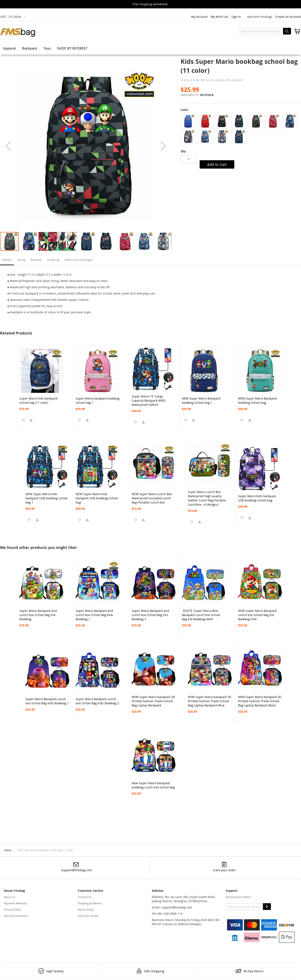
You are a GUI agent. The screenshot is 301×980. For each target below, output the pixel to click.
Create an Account (288, 17)
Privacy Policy (12, 910)
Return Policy (86, 910)
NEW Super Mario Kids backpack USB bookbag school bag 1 (47, 496)
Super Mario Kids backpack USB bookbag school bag (257, 498)
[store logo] (18, 32)
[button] (13, 17)
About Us (10, 897)
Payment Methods (15, 903)
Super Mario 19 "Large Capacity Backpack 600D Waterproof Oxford (149, 398)
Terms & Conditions (16, 916)
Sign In (236, 17)
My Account (199, 17)
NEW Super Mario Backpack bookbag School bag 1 (201, 400)
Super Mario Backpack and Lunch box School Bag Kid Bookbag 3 (150, 613)
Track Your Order (88, 916)
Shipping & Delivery (90, 903)
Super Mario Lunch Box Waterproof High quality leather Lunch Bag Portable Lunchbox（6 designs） (207, 494)
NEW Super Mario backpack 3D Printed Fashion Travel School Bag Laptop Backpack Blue (210, 699)
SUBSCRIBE (267, 907)
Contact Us (85, 897)
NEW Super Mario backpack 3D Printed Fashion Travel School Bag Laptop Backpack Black (260, 699)
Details (7, 260)
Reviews (36, 260)
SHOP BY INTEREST (72, 48)
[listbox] (241, 129)
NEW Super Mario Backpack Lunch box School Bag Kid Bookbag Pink (257, 613)
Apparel (9, 48)
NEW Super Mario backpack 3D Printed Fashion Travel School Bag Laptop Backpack (153, 699)
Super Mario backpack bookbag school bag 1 (98, 400)
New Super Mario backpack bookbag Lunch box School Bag (153, 785)
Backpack (30, 48)
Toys (47, 48)
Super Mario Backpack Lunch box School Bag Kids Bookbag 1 (47, 701)
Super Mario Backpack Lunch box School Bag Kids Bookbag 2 (97, 701)
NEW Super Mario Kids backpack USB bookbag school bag (97, 496)
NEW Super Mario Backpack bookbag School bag (257, 400)
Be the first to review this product (219, 80)
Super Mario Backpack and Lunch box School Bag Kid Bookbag (38, 613)
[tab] (7, 261)
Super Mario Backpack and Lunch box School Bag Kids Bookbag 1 (94, 613)
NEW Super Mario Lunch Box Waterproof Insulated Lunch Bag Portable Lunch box (152, 496)
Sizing (21, 260)
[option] (188, 121)
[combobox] (265, 31)
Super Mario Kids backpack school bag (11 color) (38, 400)
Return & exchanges (79, 260)
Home (8, 850)
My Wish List (219, 17)
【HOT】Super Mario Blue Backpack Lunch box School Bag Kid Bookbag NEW (201, 613)
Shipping (53, 260)
